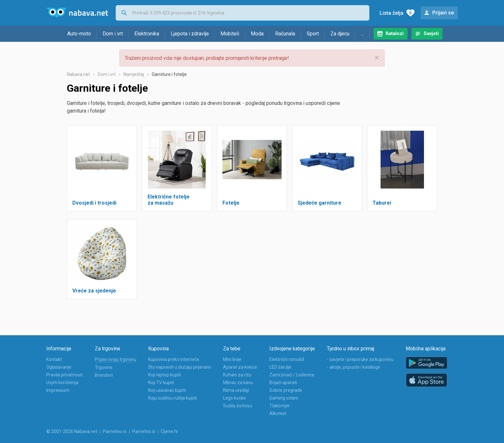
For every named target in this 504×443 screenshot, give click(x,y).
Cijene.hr (170, 431)
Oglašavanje (59, 367)
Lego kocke (234, 398)
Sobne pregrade (286, 390)
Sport (313, 34)
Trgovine (104, 367)
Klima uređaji (236, 390)
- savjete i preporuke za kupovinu (360, 359)
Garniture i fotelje (169, 74)
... (362, 34)
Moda (257, 34)
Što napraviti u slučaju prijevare (180, 367)
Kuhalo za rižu (237, 375)
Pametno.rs (115, 431)
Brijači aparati (283, 383)
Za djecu (340, 34)
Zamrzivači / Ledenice (292, 375)
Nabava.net (78, 74)
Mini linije (232, 359)
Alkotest (278, 413)
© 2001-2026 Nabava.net (72, 431)
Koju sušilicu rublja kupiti (172, 398)
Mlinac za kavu (238, 383)
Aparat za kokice (240, 367)
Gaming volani (284, 398)
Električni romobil (287, 359)
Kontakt (54, 359)
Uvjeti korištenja (62, 383)
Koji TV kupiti (161, 383)
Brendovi (104, 375)
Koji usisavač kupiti (167, 390)
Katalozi (395, 33)
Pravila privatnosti (64, 375)
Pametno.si (144, 431)
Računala (285, 34)
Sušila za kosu (238, 406)
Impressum (58, 390)
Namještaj (134, 74)
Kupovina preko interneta (174, 359)
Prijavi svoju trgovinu (116, 359)
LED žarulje (280, 367)
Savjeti (431, 33)
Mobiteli (230, 34)
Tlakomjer (280, 406)
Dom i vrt (113, 34)
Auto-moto (79, 34)
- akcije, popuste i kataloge (354, 367)
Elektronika (147, 34)
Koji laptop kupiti (165, 375)
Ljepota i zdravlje (190, 34)
